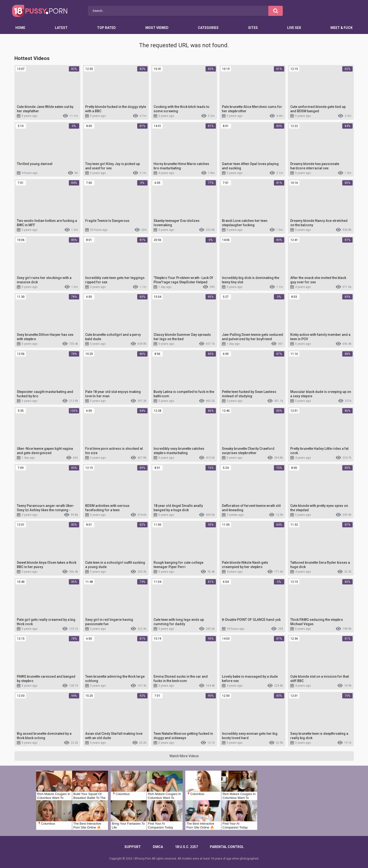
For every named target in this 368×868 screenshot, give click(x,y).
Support (133, 847)
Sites (253, 28)
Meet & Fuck (342, 28)
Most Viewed (157, 28)
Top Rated (106, 28)
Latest (61, 28)
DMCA (158, 847)
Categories (208, 28)
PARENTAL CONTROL (227, 847)
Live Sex (294, 28)
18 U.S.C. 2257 (186, 847)
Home (20, 28)
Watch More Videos (184, 756)
